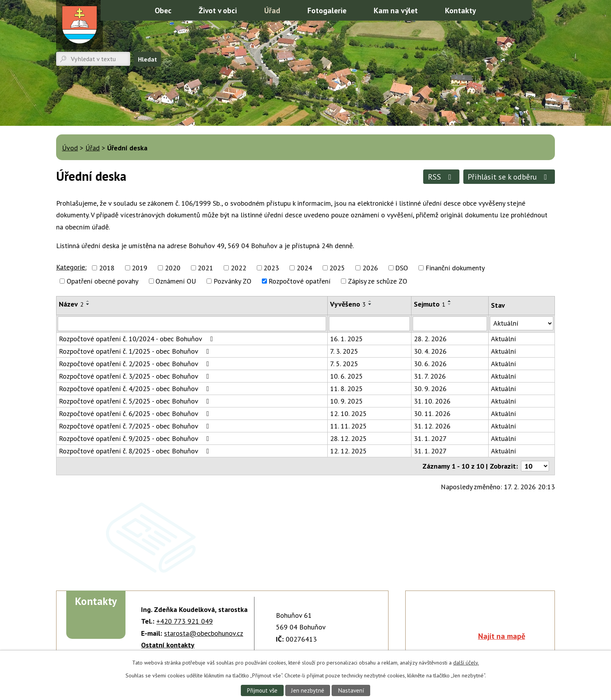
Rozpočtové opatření (299, 281)
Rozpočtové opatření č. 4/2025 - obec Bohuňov (136, 389)
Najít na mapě (502, 636)
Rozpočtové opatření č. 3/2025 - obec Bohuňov (136, 376)
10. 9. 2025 (346, 401)
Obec (163, 10)
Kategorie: (71, 267)
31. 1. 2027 (430, 438)
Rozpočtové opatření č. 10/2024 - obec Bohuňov (138, 339)
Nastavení (351, 690)
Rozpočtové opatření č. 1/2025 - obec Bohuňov (136, 351)
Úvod (131, 10)
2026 (370, 268)
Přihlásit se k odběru (509, 177)
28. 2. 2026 (430, 339)
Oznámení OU (176, 281)
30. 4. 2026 (430, 351)
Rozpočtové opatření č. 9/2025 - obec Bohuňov (136, 438)
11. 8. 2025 (346, 389)
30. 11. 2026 (432, 413)
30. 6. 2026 (430, 364)
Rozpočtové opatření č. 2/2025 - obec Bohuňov (136, 364)
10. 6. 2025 (346, 376)
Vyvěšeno (348, 304)
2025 (337, 268)
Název (71, 304)
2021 (205, 268)
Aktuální (503, 339)
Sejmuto (430, 304)
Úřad (272, 10)
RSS (441, 177)
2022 (238, 268)
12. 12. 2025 (348, 451)
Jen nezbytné (308, 690)
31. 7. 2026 (430, 376)
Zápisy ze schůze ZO (378, 281)
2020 (173, 268)
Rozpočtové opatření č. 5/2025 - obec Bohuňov (136, 401)
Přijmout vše (262, 690)
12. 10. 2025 (348, 413)
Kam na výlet (396, 10)
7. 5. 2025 (344, 364)
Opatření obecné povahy (102, 281)
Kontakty (460, 10)
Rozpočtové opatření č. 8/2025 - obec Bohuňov (136, 451)
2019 (140, 268)
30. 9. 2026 (430, 389)
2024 (304, 268)
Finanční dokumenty (455, 268)
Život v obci (218, 10)
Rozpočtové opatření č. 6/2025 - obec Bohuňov (136, 413)
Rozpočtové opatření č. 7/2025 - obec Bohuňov (136, 426)
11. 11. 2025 (348, 426)
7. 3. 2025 (344, 351)
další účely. (466, 663)
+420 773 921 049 (185, 621)
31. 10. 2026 (432, 401)
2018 (107, 268)
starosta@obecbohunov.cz (204, 633)
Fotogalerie (327, 10)
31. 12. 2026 (432, 426)
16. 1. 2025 (346, 339)
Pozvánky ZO (232, 281)
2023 (271, 268)
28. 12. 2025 (348, 438)
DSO (402, 268)
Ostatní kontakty (168, 645)
